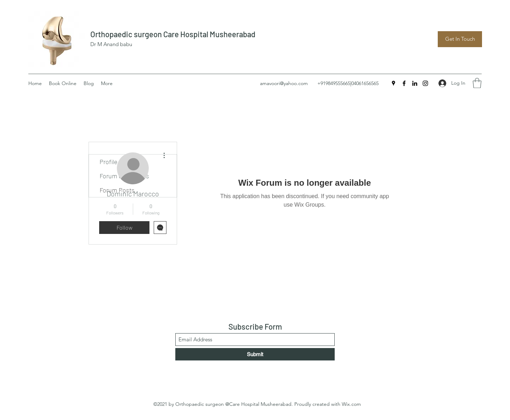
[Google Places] (393, 83)
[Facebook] (404, 83)
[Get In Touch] (460, 39)
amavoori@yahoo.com (284, 83)
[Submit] (255, 354)
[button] (477, 83)
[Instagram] (425, 83)
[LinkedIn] (415, 83)
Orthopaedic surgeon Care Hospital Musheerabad (173, 34)
